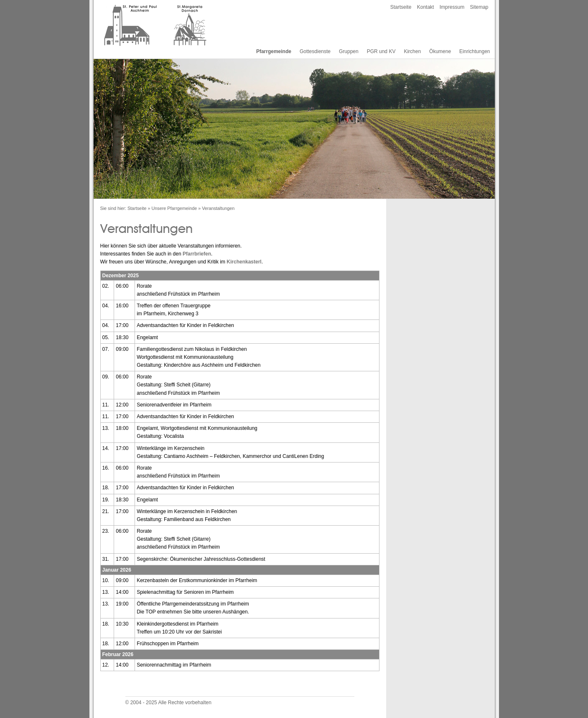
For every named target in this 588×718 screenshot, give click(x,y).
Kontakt (426, 7)
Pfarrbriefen (197, 254)
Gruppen (349, 51)
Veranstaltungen (218, 208)
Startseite (401, 7)
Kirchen (412, 51)
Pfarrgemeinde (274, 51)
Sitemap (479, 7)
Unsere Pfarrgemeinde (174, 208)
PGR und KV (381, 51)
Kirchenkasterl (244, 262)
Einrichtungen (475, 51)
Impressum (452, 7)
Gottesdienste (315, 51)
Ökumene (440, 51)
